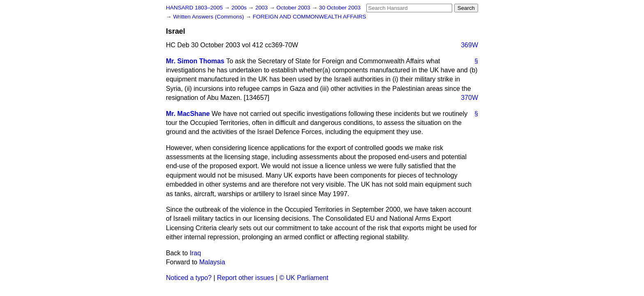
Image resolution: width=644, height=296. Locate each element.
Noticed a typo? (189, 278)
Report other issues (245, 278)
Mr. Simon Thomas (195, 61)
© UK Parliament (304, 278)
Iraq (195, 253)
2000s (240, 8)
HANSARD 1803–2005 (194, 8)
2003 (262, 8)
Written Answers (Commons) (209, 17)
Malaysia (212, 262)
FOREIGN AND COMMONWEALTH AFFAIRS (309, 17)
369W (469, 45)
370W (469, 98)
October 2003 (294, 8)
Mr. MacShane (188, 114)
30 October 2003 (340, 8)
